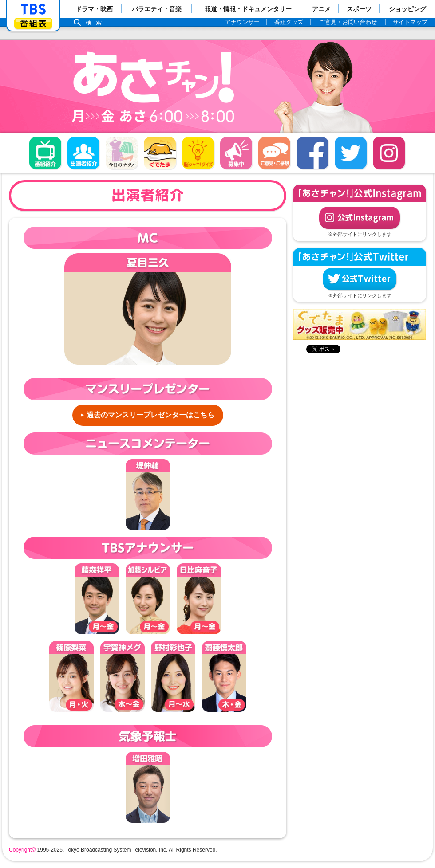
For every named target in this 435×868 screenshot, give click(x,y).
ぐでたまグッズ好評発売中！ (360, 324)
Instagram (389, 153)
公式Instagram (360, 218)
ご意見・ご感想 (274, 153)
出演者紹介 (83, 153)
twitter (351, 153)
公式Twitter (360, 279)
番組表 (33, 23)
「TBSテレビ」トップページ (33, 9)
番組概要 (45, 153)
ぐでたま (160, 153)
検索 (96, 22)
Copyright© (22, 850)
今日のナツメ (122, 153)
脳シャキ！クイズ (198, 153)
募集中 (236, 153)
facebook (312, 153)
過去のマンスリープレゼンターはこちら (150, 415)
